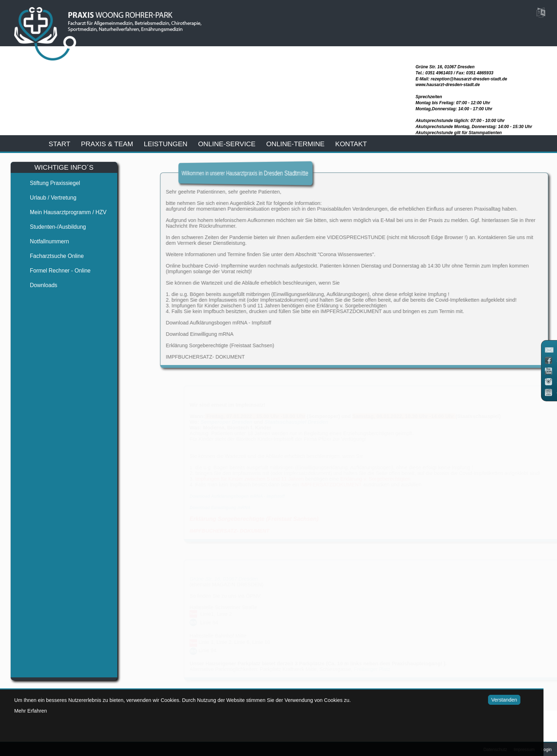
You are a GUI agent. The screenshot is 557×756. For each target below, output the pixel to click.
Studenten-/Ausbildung (52, 227)
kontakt (351, 144)
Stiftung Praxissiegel (49, 183)
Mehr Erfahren (31, 711)
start (60, 144)
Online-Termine (295, 144)
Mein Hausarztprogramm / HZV (62, 212)
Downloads (38, 285)
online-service (227, 144)
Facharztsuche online (51, 256)
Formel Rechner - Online (54, 271)
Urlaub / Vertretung (47, 198)
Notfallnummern (43, 241)
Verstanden (497, 700)
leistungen (166, 144)
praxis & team (107, 144)
